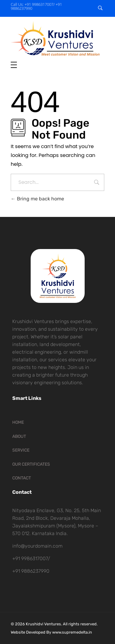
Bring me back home (37, 199)
